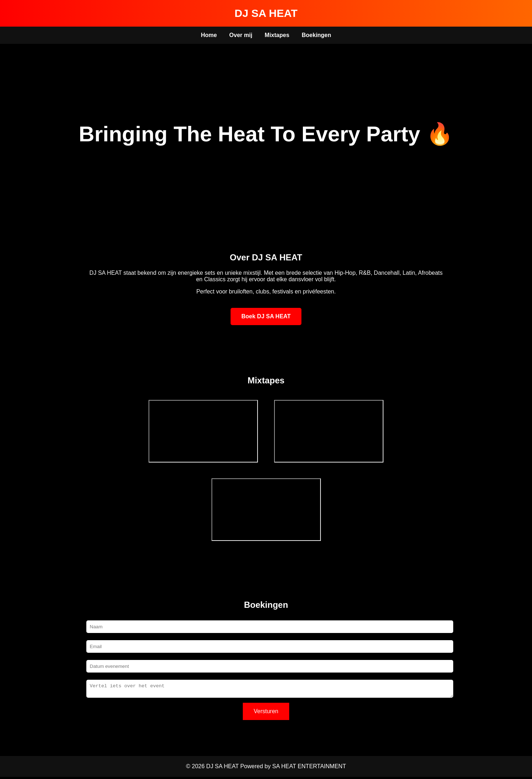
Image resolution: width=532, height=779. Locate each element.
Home (209, 35)
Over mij (241, 35)
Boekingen (317, 35)
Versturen (266, 713)
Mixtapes (277, 35)
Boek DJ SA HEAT (266, 316)
